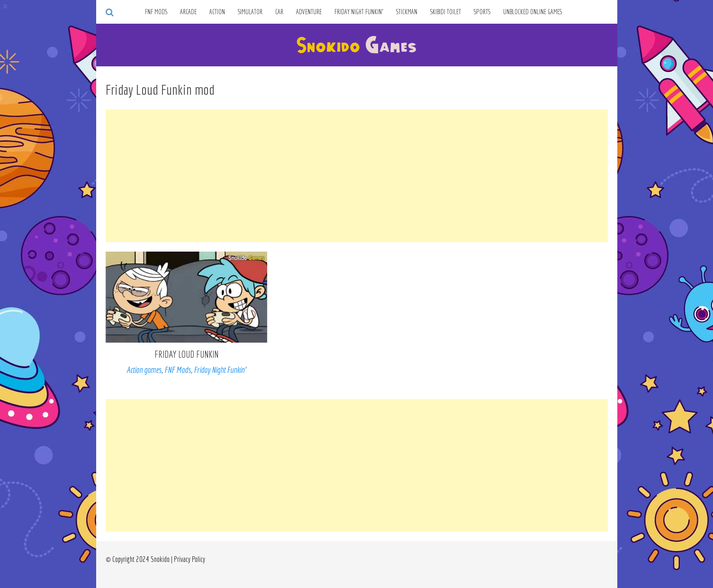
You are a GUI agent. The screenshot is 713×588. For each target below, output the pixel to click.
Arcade (188, 12)
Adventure (309, 12)
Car (279, 12)
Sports (482, 12)
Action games (144, 370)
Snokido (160, 559)
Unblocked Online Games (533, 12)
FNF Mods (156, 12)
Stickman (407, 12)
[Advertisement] (357, 176)
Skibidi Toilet (446, 12)
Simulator (250, 12)
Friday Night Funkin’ (359, 12)
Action (217, 12)
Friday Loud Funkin (186, 354)
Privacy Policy (190, 559)
